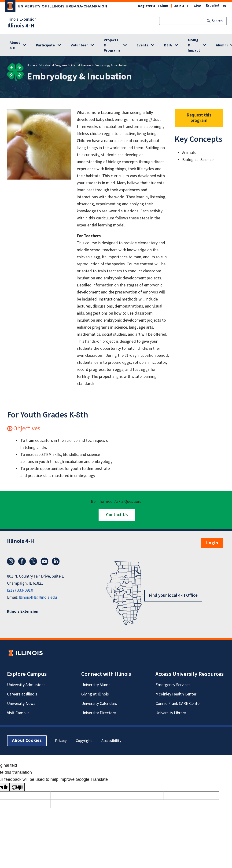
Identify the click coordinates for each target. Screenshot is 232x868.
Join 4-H (181, 6)
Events (142, 45)
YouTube (44, 561)
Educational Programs (53, 65)
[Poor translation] (17, 787)
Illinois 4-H (21, 26)
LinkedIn (56, 561)
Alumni (222, 45)
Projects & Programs (112, 45)
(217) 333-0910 (20, 590)
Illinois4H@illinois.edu (38, 597)
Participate (45, 45)
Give (197, 6)
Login (212, 543)
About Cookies (27, 741)
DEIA (168, 45)
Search (217, 21)
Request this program (199, 118)
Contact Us (117, 515)
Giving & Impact (194, 45)
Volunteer (79, 45)
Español (213, 5)
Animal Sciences (81, 65)
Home (31, 65)
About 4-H (15, 45)
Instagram (11, 561)
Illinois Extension (22, 19)
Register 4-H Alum (153, 6)
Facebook (22, 561)
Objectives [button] (24, 428)
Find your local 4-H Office (173, 595)
